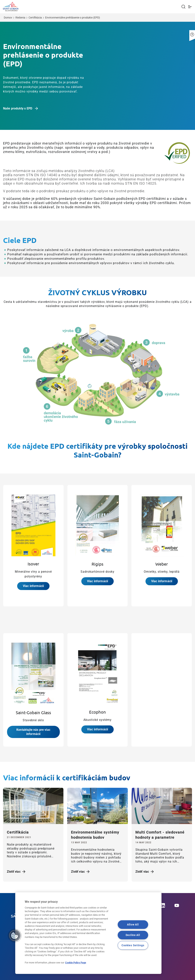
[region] (88, 933)
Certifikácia (35, 18)
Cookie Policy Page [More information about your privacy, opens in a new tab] (76, 963)
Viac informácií (33, 586)
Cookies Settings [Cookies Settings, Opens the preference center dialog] (133, 945)
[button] (192, 32)
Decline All (133, 935)
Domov (8, 18)
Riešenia (20, 18)
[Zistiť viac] (33, 806)
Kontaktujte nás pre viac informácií (33, 732)
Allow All (133, 925)
